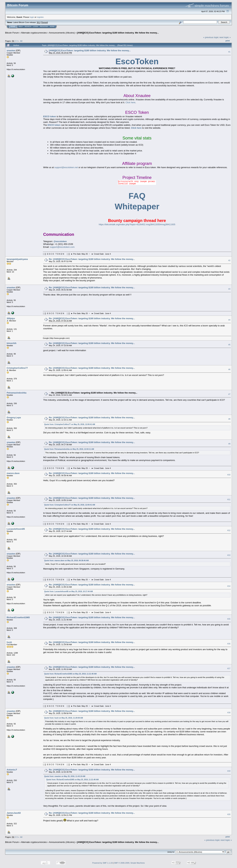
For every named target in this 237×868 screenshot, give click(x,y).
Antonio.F (12, 770)
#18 (229, 713)
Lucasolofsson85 (16, 529)
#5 (229, 345)
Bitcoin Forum (12, 33)
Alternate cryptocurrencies (34, 33)
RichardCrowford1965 (18, 617)
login (32, 17)
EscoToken (137, 61)
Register (44, 26)
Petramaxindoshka (17, 393)
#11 (229, 499)
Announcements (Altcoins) (62, 33)
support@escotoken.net (66, 167)
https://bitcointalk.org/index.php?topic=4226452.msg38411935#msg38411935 (137, 224)
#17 (229, 668)
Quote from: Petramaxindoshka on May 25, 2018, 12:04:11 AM (69, 449)
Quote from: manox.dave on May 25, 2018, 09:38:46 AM (66, 561)
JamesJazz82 (14, 813)
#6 (229, 369)
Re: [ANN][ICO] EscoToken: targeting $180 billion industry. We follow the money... (92, 259)
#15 (229, 619)
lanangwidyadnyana (17, 259)
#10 (229, 475)
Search (28, 26)
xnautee (11, 50)
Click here (130, 102)
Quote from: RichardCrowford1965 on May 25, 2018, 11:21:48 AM (70, 674)
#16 (229, 644)
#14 (229, 586)
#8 (229, 419)
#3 (229, 289)
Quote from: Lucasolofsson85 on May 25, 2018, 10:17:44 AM (69, 591)
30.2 (39, 22)
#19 (229, 771)
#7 (229, 394)
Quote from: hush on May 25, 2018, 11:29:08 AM (64, 718)
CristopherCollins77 (17, 368)
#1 (229, 52)
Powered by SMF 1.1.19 (102, 863)
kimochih (12, 343)
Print (228, 41)
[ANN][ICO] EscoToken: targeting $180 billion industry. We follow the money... (118, 33)
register (40, 17)
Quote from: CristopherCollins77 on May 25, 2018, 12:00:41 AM (70, 424)
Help (21, 26)
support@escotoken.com (62, 247)
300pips (11, 318)
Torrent (44, 22)
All (21, 41)
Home (13, 26)
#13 (229, 555)
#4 (229, 320)
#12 (229, 530)
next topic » (225, 37)
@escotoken (60, 241)
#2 (229, 260)
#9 (229, 444)
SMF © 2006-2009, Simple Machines (129, 863)
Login (36, 26)
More (52, 26)
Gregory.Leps (14, 418)
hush (9, 642)
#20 (229, 814)
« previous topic (211, 37)
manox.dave (13, 473)
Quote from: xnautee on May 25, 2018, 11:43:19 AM (65, 776)
